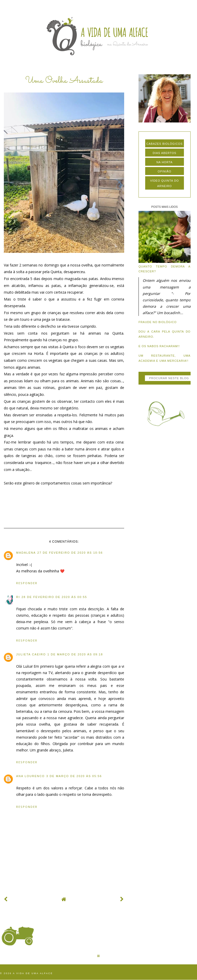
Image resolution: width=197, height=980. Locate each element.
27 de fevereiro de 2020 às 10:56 (70, 553)
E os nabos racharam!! (159, 346)
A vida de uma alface (33, 973)
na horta (165, 162)
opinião (165, 171)
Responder (27, 583)
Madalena (26, 553)
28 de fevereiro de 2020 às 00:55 (54, 597)
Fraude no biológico (158, 322)
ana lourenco (30, 776)
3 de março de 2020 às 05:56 (74, 776)
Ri (18, 597)
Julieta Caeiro (31, 654)
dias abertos (164, 153)
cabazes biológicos (165, 144)
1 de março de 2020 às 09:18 (75, 654)
